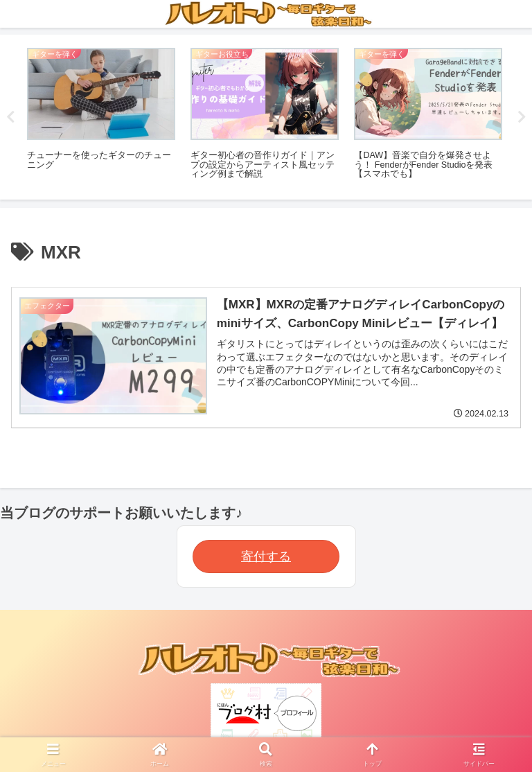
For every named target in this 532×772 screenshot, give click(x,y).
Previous (10, 117)
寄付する (266, 556)
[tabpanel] (101, 115)
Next (522, 117)
